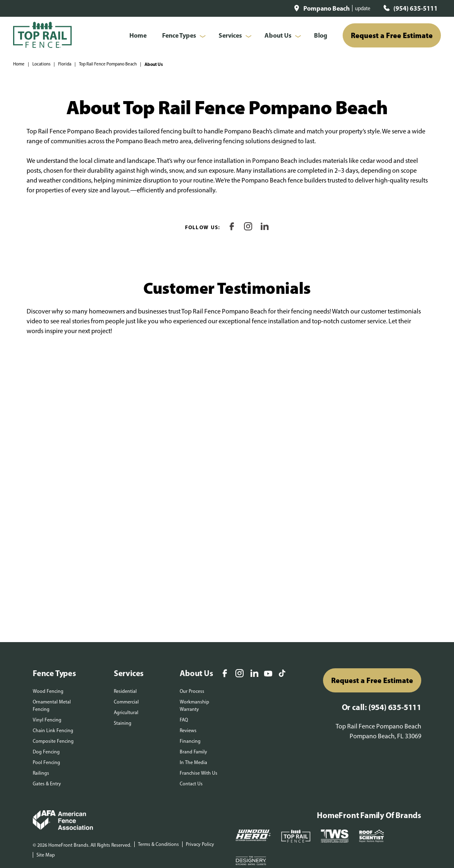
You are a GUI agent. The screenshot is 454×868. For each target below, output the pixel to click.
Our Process (192, 691)
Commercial (126, 702)
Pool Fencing (46, 762)
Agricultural (126, 712)
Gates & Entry (47, 784)
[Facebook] (232, 227)
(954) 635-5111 (416, 8)
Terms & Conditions (158, 844)
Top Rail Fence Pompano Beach (108, 64)
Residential (125, 691)
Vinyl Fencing (47, 720)
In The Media (193, 762)
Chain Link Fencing (53, 730)
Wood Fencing (48, 691)
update (363, 8)
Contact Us (191, 784)
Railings (41, 773)
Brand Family (193, 752)
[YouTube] (268, 674)
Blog (321, 35)
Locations (41, 64)
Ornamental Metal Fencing (52, 706)
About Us (278, 35)
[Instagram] (248, 227)
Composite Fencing (53, 741)
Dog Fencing (46, 752)
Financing (190, 741)
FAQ (184, 720)
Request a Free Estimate (392, 35)
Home (138, 35)
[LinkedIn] (264, 227)
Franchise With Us (199, 773)
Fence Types (179, 35)
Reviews (188, 730)
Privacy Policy (200, 844)
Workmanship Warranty (194, 706)
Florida (65, 64)
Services (230, 35)
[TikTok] (282, 674)
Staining (123, 723)
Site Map (46, 855)
